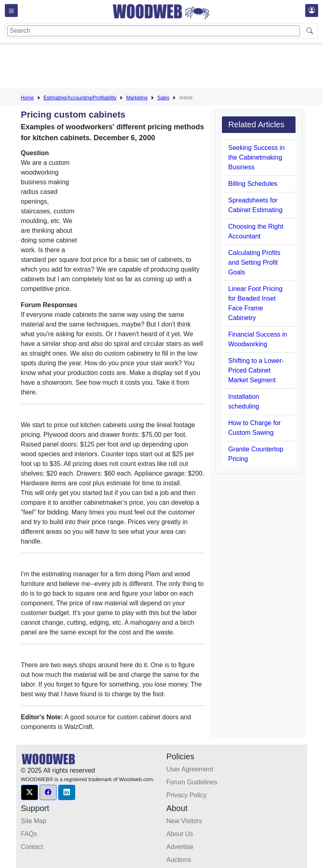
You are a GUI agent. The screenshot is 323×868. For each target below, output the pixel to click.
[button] (30, 792)
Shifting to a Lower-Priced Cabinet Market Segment (256, 370)
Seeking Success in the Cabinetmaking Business (257, 157)
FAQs (29, 834)
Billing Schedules (253, 184)
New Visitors (185, 821)
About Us (180, 834)
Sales (163, 98)
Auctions (179, 860)
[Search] (154, 31)
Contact (32, 847)
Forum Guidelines (192, 782)
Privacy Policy (187, 795)
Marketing (137, 98)
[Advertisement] (168, 67)
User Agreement (190, 769)
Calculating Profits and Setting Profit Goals (254, 262)
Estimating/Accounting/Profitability (80, 98)
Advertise (180, 847)
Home (27, 98)
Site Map (34, 821)
